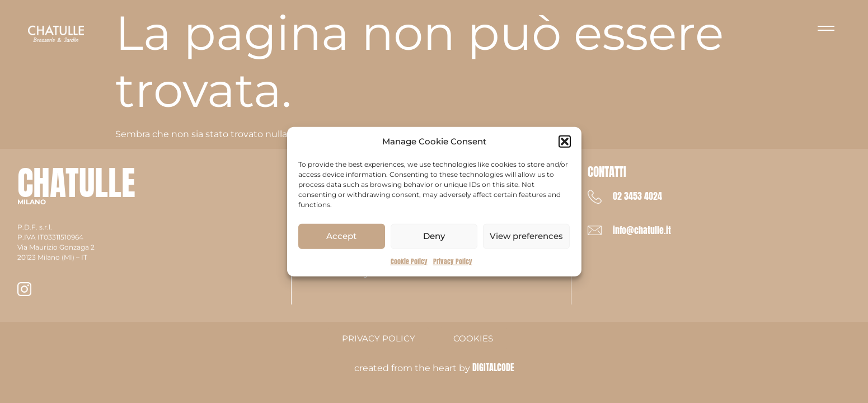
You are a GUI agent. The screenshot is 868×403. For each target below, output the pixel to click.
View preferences (526, 236)
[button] (565, 142)
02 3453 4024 (637, 196)
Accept (341, 236)
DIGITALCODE (493, 367)
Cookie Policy (409, 261)
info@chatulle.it (642, 230)
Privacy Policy (453, 261)
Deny (434, 236)
